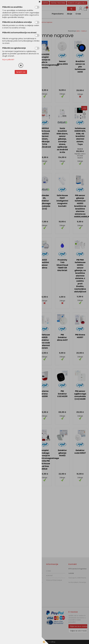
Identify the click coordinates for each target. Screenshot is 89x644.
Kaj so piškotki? (8, 60)
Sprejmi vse (21, 72)
